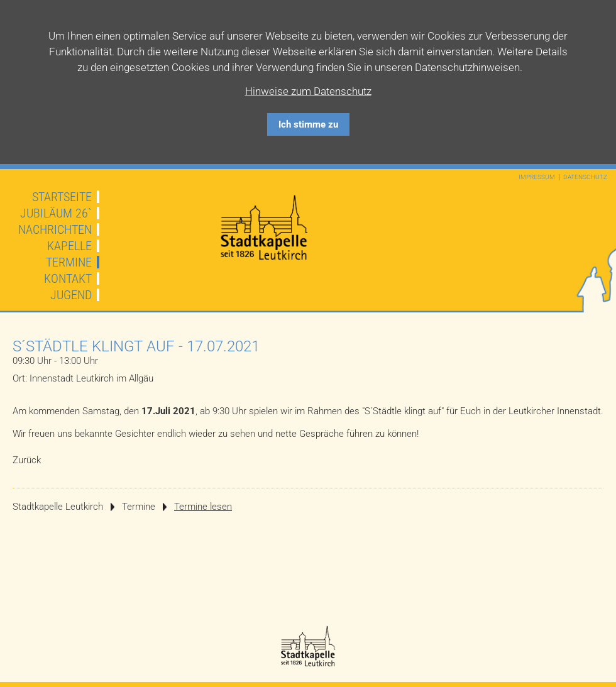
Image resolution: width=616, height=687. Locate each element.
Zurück (27, 460)
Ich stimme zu (308, 124)
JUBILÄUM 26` (56, 213)
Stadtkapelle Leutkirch (58, 507)
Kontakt (68, 278)
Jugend (71, 295)
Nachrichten (55, 229)
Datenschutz (585, 177)
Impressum (537, 177)
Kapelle (69, 246)
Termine (69, 262)
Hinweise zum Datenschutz (308, 91)
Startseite (62, 197)
